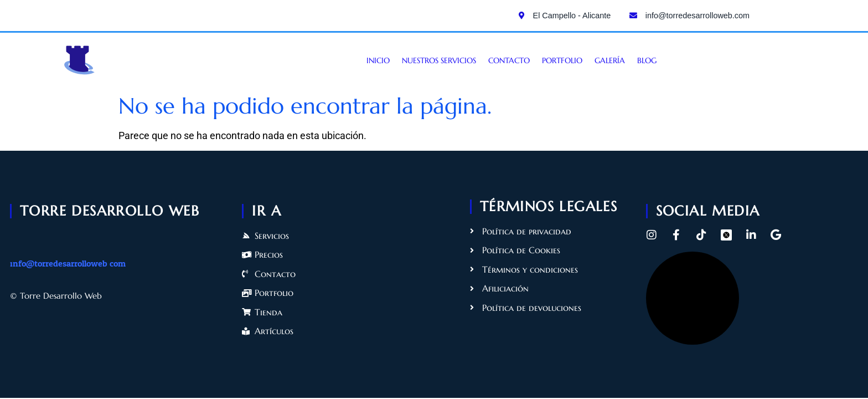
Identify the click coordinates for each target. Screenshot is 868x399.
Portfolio (562, 60)
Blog (647, 60)
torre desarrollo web (110, 211)
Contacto (509, 60)
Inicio (378, 60)
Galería (610, 60)
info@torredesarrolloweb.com (68, 264)
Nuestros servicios (439, 60)
